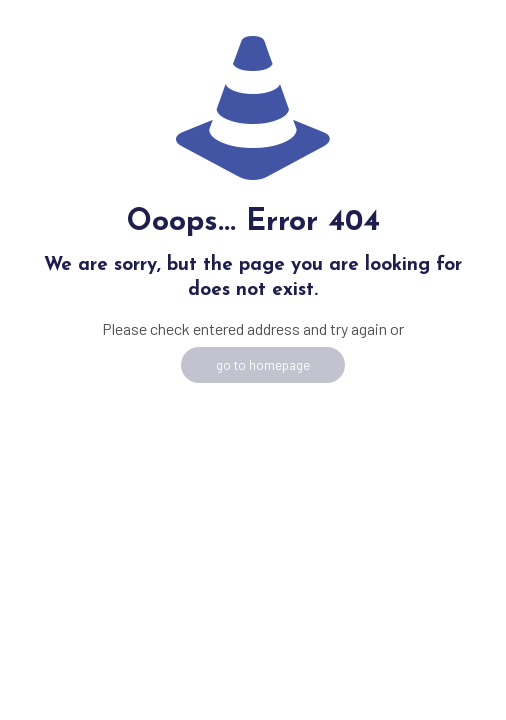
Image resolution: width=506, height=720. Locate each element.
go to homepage (263, 365)
